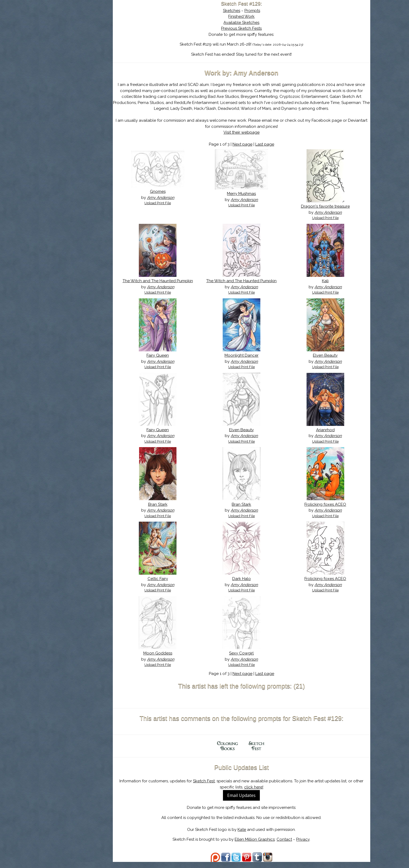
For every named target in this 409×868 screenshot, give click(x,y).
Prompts (255, 11)
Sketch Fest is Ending (79, 30)
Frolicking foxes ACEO (326, 510)
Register (90, 62)
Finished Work (244, 16)
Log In (66, 62)
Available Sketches (244, 23)
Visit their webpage (244, 132)
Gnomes (162, 191)
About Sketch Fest (79, 38)
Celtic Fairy (162, 585)
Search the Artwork (79, 54)
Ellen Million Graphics (258, 845)
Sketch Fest (207, 787)
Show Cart (70, 69)
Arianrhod (326, 436)
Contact (287, 845)
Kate (245, 835)
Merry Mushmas (244, 194)
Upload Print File (162, 203)
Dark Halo (244, 585)
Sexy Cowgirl (244, 659)
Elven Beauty (326, 361)
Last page (267, 144)
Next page (245, 144)
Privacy (306, 845)
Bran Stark (162, 510)
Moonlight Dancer (244, 361)
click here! (256, 793)
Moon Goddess (162, 659)
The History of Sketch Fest (79, 46)
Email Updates (244, 801)
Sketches (234, 11)
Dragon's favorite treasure (326, 206)
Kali (326, 281)
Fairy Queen (162, 361)
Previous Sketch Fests (244, 28)
